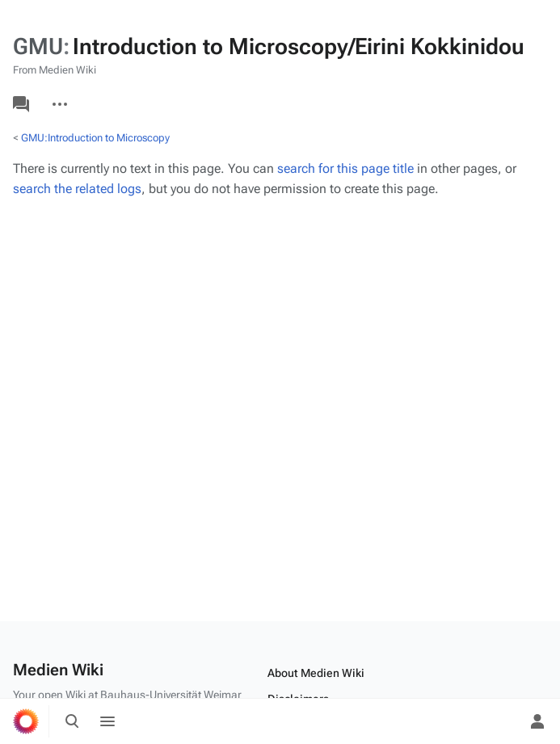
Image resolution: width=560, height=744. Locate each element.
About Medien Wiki (316, 673)
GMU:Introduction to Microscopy (95, 138)
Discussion (21, 104)
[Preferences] (502, 721)
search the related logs (77, 189)
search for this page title (345, 168)
